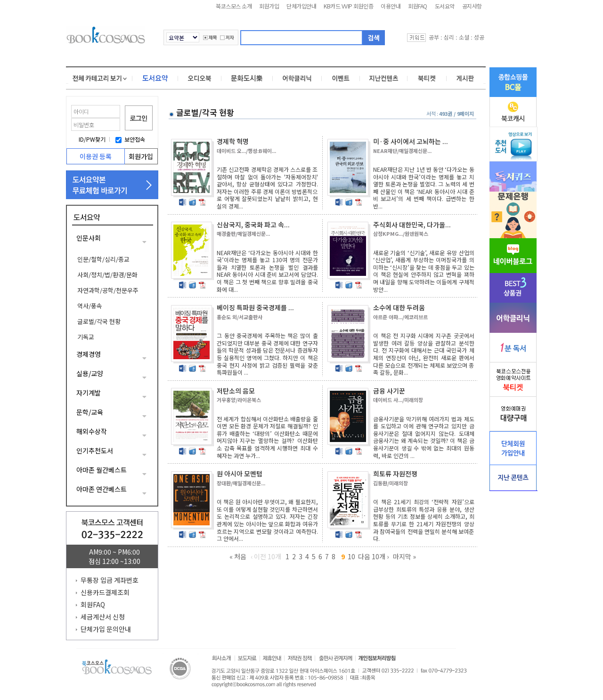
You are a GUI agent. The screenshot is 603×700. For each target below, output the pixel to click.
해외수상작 (92, 431)
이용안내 (391, 6)
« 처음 (238, 556)
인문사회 (89, 238)
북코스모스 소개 (234, 6)
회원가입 (269, 6)
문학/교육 (90, 412)
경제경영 (89, 354)
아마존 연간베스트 (102, 489)
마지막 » (404, 556)
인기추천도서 (95, 451)
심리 (449, 37)
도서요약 (445, 6)
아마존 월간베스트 (102, 470)
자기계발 (89, 393)
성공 (479, 37)
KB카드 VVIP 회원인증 (348, 6)
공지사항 (472, 6)
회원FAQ (418, 6)
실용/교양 (90, 373)
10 (351, 556)
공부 (434, 37)
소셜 (464, 37)
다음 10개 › (373, 556)
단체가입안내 (301, 6)
